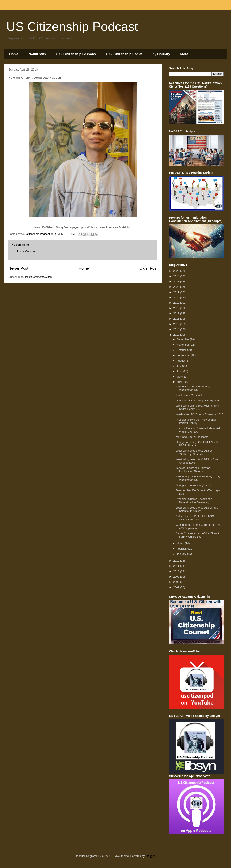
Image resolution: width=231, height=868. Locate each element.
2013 (177, 335)
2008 (177, 582)
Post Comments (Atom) (39, 277)
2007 (177, 587)
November (183, 345)
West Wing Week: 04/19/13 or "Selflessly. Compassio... (194, 452)
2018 (177, 308)
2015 (177, 324)
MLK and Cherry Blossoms (192, 437)
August (181, 361)
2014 (177, 329)
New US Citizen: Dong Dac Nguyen (197, 401)
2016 (177, 319)
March (181, 543)
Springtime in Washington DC (194, 485)
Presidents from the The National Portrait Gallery (196, 421)
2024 (177, 276)
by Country (161, 54)
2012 (177, 561)
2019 (177, 303)
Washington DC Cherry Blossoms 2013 (199, 414)
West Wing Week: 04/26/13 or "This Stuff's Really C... (197, 407)
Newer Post (18, 268)
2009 (177, 577)
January (182, 554)
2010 (177, 571)
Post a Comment (27, 251)
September (184, 355)
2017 (177, 313)
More (184, 54)
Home (14, 54)
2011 (177, 566)
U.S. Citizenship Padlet (124, 54)
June (180, 371)
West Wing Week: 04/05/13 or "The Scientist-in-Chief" (197, 509)
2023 (177, 282)
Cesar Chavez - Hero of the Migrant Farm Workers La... (197, 535)
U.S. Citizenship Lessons (76, 54)
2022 (177, 287)
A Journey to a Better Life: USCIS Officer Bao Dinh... (196, 518)
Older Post (148, 268)
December (183, 339)
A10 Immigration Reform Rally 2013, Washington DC (198, 478)
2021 (177, 292)
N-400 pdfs (37, 54)
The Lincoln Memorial (189, 395)
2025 (177, 271)
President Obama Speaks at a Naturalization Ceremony (194, 501)
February (182, 549)
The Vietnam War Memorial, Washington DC (193, 388)
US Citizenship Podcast (72, 27)
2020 (177, 297)
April (180, 382)
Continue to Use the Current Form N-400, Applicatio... (198, 526)
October (182, 350)
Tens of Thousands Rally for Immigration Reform (193, 470)
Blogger (150, 856)
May (180, 377)
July (179, 366)
